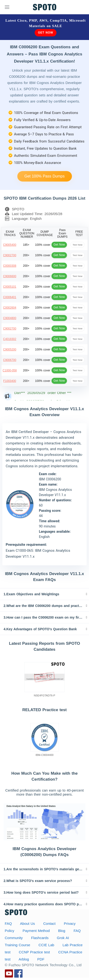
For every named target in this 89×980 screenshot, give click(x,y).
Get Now (46, 33)
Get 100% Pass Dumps (44, 176)
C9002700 (10, 255)
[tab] (44, 594)
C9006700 (10, 360)
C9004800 (10, 318)
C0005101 (10, 287)
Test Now (77, 245)
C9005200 (10, 350)
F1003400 (10, 381)
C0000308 (10, 266)
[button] (44, 594)
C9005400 (10, 245)
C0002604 (10, 308)
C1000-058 (10, 370)
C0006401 (10, 297)
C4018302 (10, 339)
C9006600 (10, 276)
